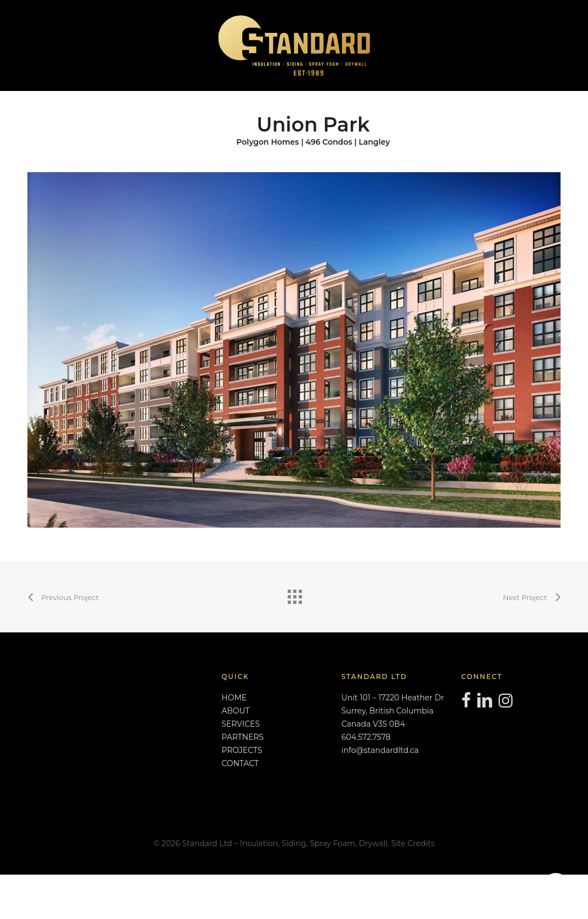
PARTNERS (242, 737)
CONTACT (240, 763)
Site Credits (413, 843)
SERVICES (241, 724)
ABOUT (235, 711)
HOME (234, 698)
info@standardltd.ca (380, 750)
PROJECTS (242, 750)
